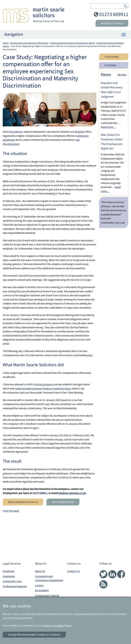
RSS (103, 584)
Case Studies (112, 57)
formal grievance (44, 384)
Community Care (12, 581)
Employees (9, 576)
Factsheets (110, 65)
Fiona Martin (15, 132)
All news (122, 75)
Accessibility (42, 590)
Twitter (103, 574)
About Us (40, 571)
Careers (39, 585)
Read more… (108, 127)
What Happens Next (63, 502)
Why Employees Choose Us (23, 502)
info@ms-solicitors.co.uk (72, 493)
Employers (9, 571)
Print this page (11, 511)
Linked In (112, 574)
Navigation (14, 34)
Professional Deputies (15, 586)
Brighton (80, 132)
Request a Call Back (112, 23)
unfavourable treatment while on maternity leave (43, 389)
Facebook (121, 574)
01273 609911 (114, 14)
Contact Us (73, 571)
